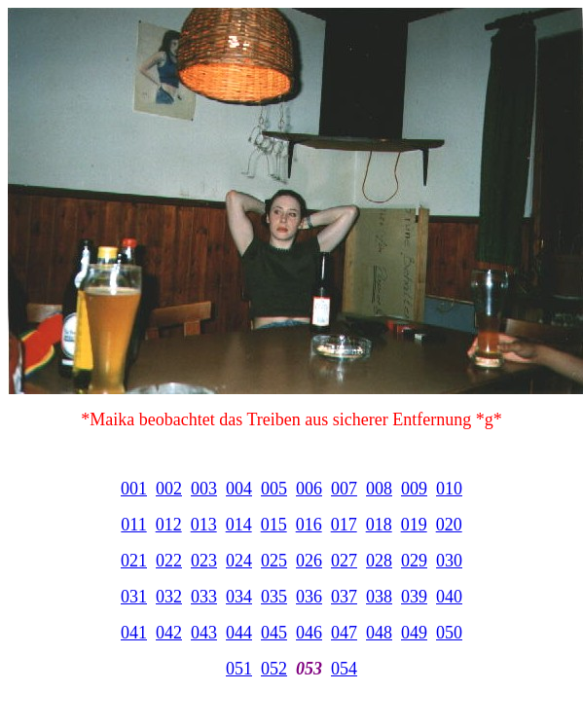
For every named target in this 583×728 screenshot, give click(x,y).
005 (274, 489)
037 (344, 597)
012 (169, 525)
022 (169, 561)
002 (169, 489)
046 (309, 633)
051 (239, 669)
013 (204, 525)
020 (449, 525)
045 (274, 633)
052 (274, 669)
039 (414, 597)
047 (344, 633)
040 (449, 597)
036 (309, 597)
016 (309, 525)
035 (274, 597)
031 (134, 597)
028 (379, 561)
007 (344, 489)
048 (379, 633)
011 (133, 525)
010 (449, 489)
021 (134, 561)
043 (204, 633)
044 (239, 633)
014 (239, 525)
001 (134, 489)
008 (379, 489)
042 (169, 633)
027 (344, 561)
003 (204, 489)
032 (169, 597)
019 (414, 525)
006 (309, 489)
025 (274, 561)
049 (414, 633)
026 (309, 561)
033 (204, 597)
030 (449, 561)
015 (274, 525)
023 (204, 561)
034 (239, 597)
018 (379, 525)
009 (414, 489)
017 (344, 525)
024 (239, 561)
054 (344, 669)
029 (414, 561)
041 (134, 633)
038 (379, 597)
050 (449, 633)
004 (239, 489)
